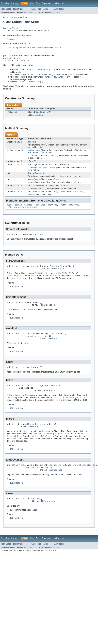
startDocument (35, 191)
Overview (5, 3)
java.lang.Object (10, 28)
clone (10, 211)
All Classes (59, 9)
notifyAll (74, 211)
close (31, 165)
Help (63, 3)
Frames (33, 9)
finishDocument (36, 178)
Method (32, 12)
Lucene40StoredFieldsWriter (49, 48)
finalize (29, 211)
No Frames (43, 9)
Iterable (47, 153)
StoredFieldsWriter (38, 115)
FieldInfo (46, 197)
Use (32, 3)
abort (31, 145)
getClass (41, 211)
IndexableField (72, 153)
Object (17, 59)
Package (15, 3)
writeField (34, 197)
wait (21, 213)
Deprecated (47, 3)
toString (11, 213)
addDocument (34, 153)
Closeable (11, 39)
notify (63, 211)
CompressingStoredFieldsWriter (21, 48)
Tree (38, 3)
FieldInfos (34, 156)
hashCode (52, 211)
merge (31, 184)
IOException (58, 276)
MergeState (41, 184)
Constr (25, 12)
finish (31, 169)
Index (56, 3)
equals (18, 211)
